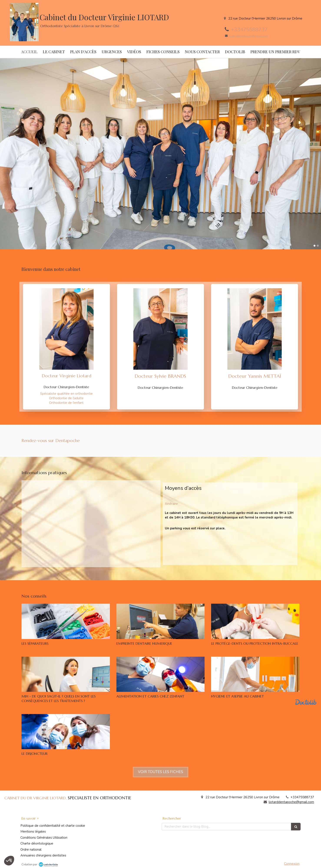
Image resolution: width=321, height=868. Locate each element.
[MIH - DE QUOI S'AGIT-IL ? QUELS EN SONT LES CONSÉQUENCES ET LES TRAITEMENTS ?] (66, 674)
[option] (160, 154)
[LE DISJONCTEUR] (66, 732)
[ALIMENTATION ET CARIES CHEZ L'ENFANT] (161, 674)
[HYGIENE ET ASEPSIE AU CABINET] (255, 674)
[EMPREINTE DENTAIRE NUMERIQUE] (161, 621)
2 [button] (318, 246)
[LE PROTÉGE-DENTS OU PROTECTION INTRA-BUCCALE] (255, 621)
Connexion (292, 864)
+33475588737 (249, 30)
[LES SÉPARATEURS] (66, 621)
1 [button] (314, 246)
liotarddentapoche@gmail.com (249, 36)
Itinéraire (171, 504)
